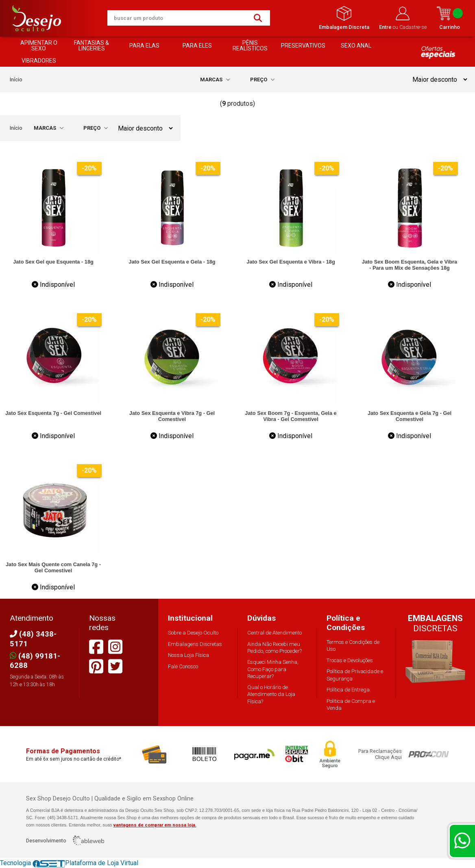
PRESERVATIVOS (303, 46)
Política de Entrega (348, 690)
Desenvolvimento (65, 840)
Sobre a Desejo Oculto (193, 633)
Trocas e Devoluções (350, 660)
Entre (386, 27)
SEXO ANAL (356, 46)
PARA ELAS (144, 46)
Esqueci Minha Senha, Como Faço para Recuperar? (273, 669)
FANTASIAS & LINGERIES (92, 46)
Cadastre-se (413, 27)
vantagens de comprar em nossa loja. (155, 825)
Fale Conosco (183, 666)
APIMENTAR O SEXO (39, 46)
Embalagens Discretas (195, 644)
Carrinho (450, 18)
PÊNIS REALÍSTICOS (250, 46)
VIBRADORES (39, 61)
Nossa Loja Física (188, 655)
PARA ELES (197, 46)
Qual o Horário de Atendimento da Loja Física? (271, 694)
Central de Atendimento (275, 633)
